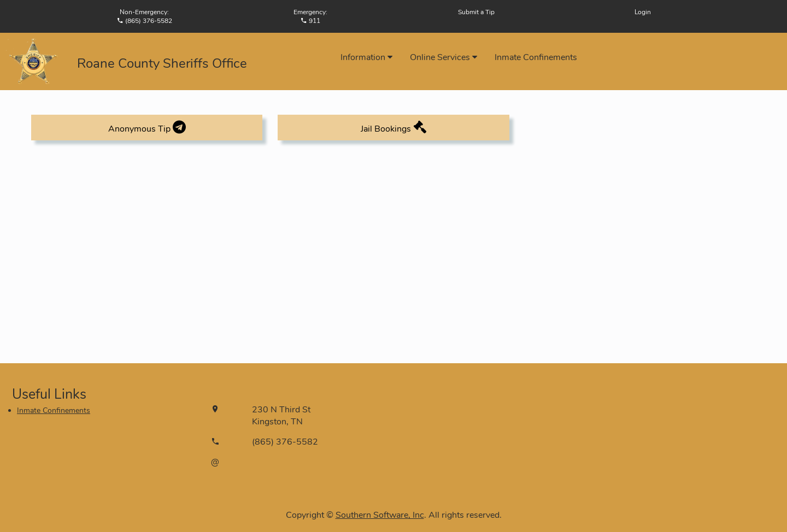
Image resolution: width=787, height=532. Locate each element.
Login (643, 12)
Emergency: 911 (310, 16)
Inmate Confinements (536, 57)
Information (366, 57)
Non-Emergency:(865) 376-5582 (145, 16)
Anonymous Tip (147, 128)
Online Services (444, 57)
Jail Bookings (393, 128)
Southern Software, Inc (380, 515)
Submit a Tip (476, 12)
